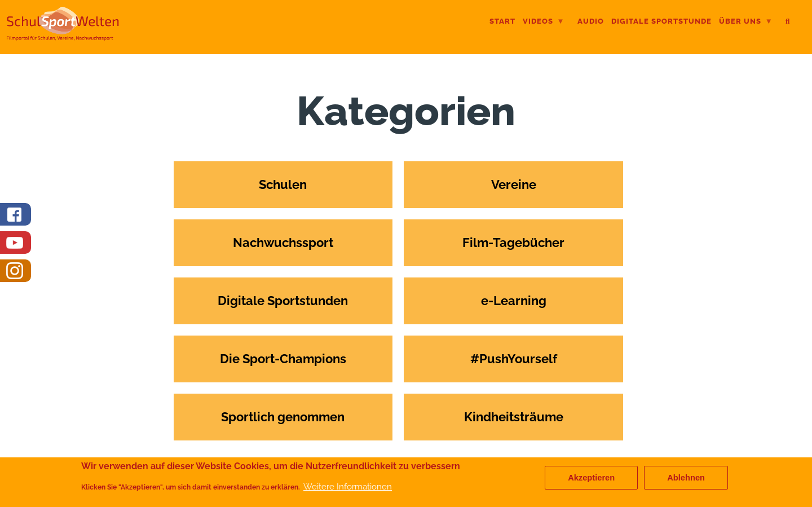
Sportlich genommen (283, 417)
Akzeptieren (591, 480)
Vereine (514, 184)
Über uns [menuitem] (746, 22)
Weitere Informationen (348, 489)
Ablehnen (686, 480)
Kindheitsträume (514, 417)
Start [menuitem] (502, 21)
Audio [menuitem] (591, 21)
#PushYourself (514, 359)
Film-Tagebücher (513, 243)
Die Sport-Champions (283, 359)
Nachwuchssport (283, 243)
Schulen (283, 184)
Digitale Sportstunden (283, 301)
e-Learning (514, 301)
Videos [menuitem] (544, 22)
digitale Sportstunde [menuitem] (661, 21)
